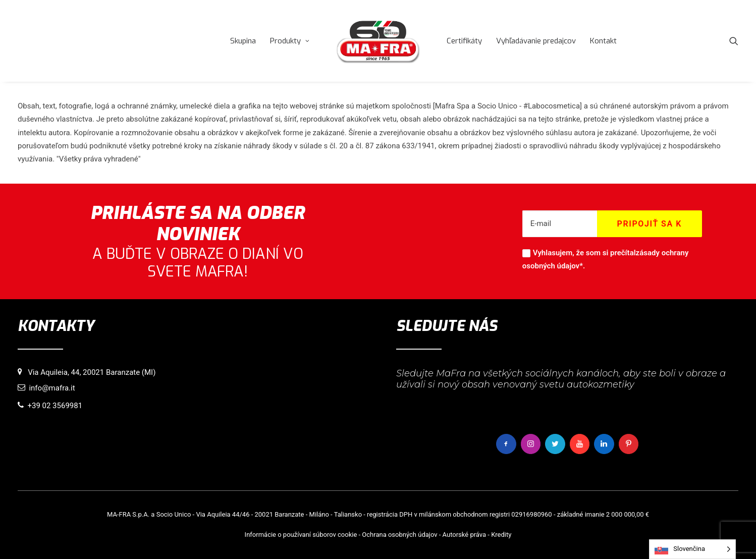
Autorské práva (465, 535)
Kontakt (603, 41)
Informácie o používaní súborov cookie (301, 535)
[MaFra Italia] (378, 41)
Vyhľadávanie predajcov (536, 41)
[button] (734, 41)
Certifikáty (464, 41)
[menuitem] (243, 41)
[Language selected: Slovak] (692, 549)
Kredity (501, 535)
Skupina (243, 41)
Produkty (290, 41)
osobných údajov (413, 535)
